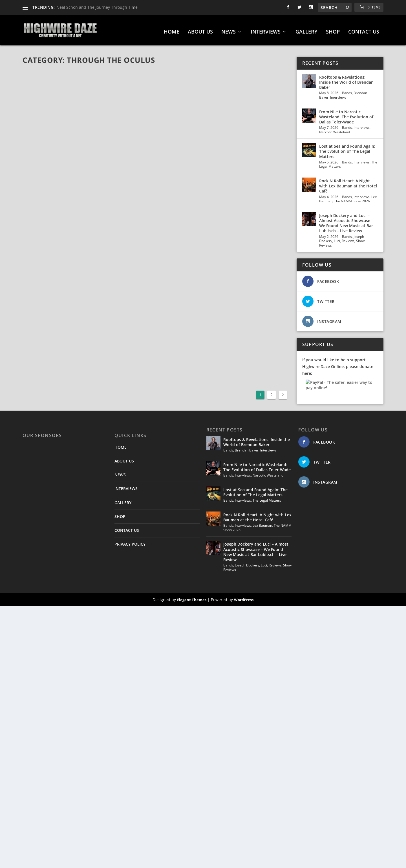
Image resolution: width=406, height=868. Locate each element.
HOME (172, 30)
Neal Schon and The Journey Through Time (97, 7)
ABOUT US (200, 30)
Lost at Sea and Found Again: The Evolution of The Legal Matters (347, 149)
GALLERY (306, 30)
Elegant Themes (192, 597)
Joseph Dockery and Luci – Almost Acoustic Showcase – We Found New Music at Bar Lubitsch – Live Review (346, 221)
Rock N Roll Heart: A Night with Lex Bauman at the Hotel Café (348, 184)
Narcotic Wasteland (335, 130)
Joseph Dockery (247, 563)
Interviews (338, 95)
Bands (347, 91)
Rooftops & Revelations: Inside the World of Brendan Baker (346, 80)
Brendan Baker (247, 448)
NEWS (229, 30)
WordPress (244, 597)
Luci (337, 239)
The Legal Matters (267, 498)
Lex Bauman (262, 523)
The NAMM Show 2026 (352, 199)
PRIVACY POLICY (130, 542)
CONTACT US (364, 30)
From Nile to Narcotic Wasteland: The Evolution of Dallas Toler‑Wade (346, 115)
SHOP (333, 30)
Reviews (348, 239)
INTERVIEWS (266, 30)
